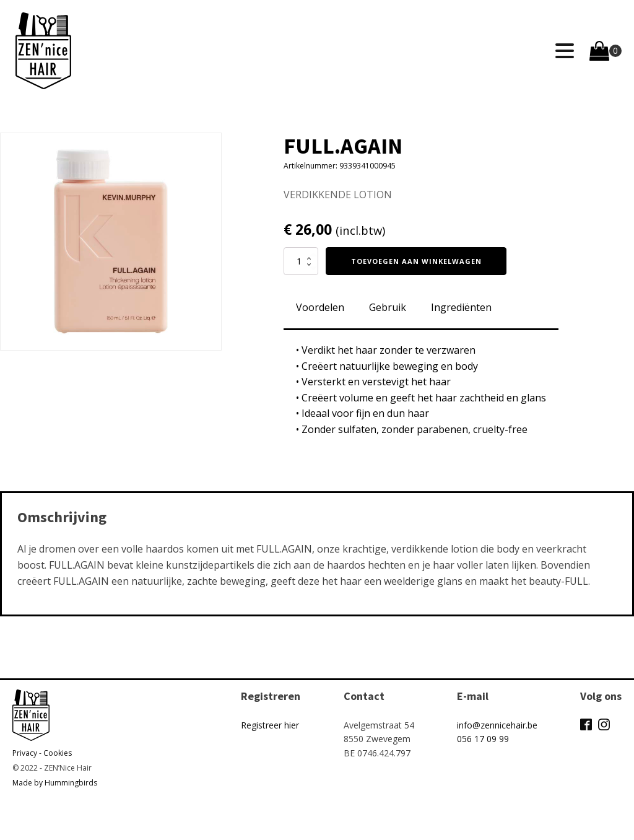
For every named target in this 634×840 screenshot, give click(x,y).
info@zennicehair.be (497, 725)
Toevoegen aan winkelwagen (416, 261)
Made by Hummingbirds (55, 783)
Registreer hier (270, 725)
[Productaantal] (301, 261)
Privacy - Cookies (42, 753)
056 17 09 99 (483, 739)
